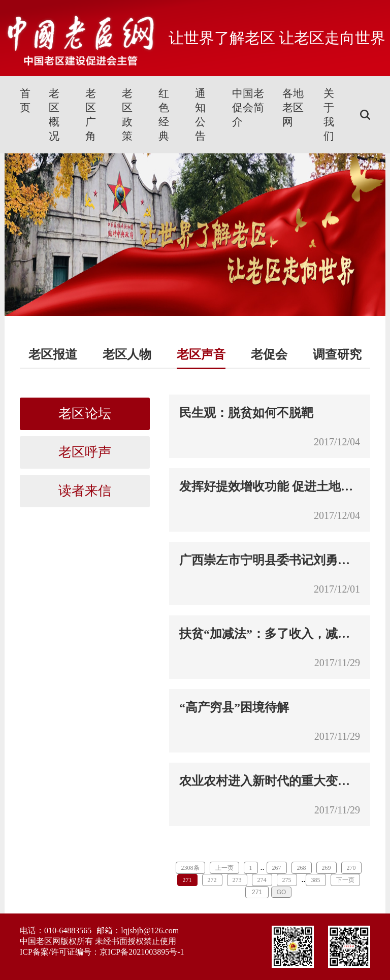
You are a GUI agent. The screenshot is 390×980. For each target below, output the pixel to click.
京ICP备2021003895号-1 (142, 952)
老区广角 (91, 115)
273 (237, 880)
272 (212, 880)
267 (277, 868)
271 (187, 880)
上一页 (224, 868)
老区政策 (127, 115)
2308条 (190, 868)
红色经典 (164, 115)
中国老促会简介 (248, 108)
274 (262, 880)
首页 (25, 101)
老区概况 (54, 115)
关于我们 (329, 115)
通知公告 (200, 115)
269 (327, 868)
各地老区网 (293, 108)
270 (351, 868)
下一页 (345, 880)
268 (302, 868)
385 (316, 880)
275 (287, 880)
